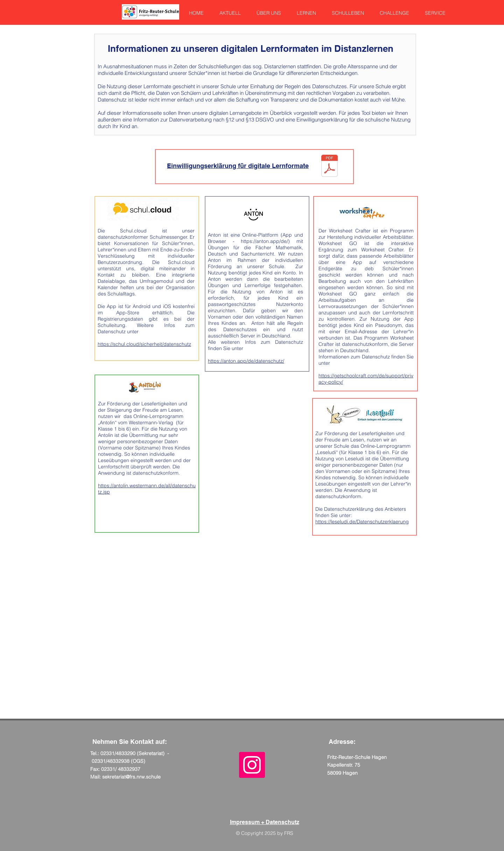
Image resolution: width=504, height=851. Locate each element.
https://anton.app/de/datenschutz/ (246, 361)
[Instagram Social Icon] (252, 765)
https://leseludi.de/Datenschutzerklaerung (362, 522)
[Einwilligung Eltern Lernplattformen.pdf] (330, 166)
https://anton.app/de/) (265, 241)
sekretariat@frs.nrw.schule (131, 777)
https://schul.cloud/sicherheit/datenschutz (144, 344)
